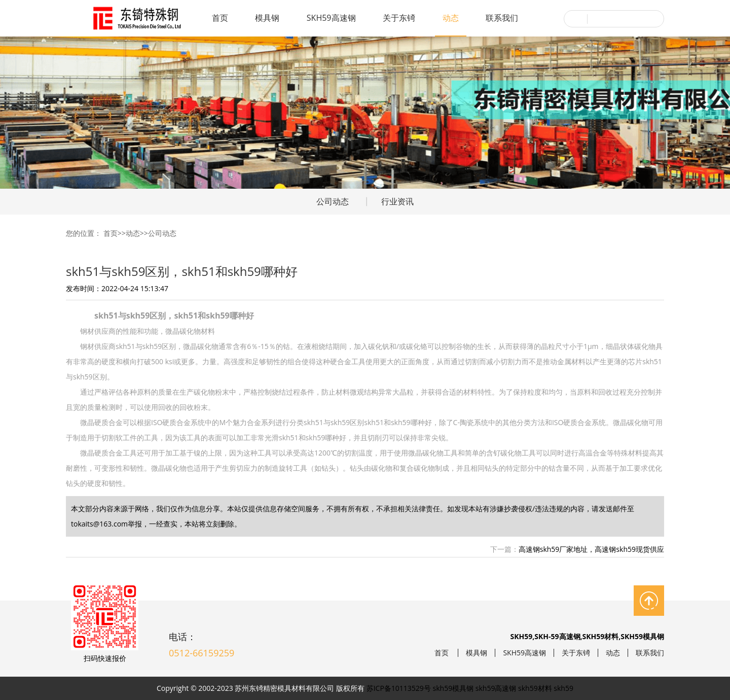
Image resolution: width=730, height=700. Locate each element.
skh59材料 (535, 688)
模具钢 (267, 18)
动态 (451, 18)
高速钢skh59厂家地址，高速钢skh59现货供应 (591, 549)
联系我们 (502, 18)
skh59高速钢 (496, 688)
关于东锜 (399, 18)
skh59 (563, 688)
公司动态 (333, 201)
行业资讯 (397, 201)
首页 (220, 18)
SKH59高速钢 (331, 18)
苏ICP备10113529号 (399, 688)
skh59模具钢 (453, 688)
